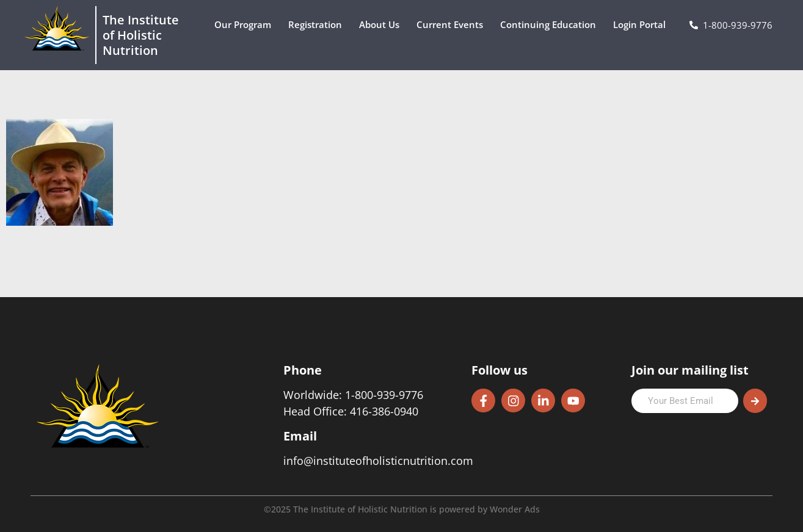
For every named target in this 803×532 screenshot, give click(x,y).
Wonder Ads (515, 509)
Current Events (453, 25)
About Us (382, 25)
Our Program (246, 25)
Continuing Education (551, 25)
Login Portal (642, 25)
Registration (318, 25)
